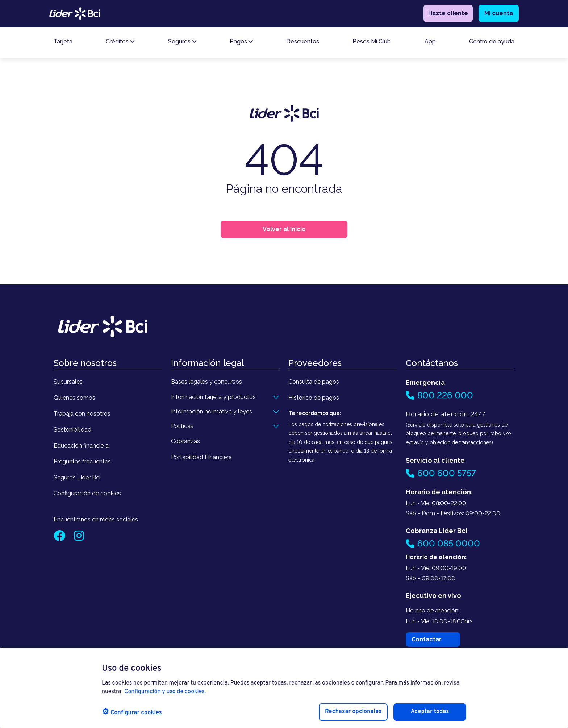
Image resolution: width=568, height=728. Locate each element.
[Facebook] (60, 538)
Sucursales (68, 382)
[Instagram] (79, 538)
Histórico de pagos (314, 398)
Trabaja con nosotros (82, 414)
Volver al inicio (284, 229)
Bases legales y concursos (206, 382)
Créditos (120, 43)
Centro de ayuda (492, 43)
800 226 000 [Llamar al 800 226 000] (439, 395)
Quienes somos (74, 398)
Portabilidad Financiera (201, 457)
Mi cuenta (499, 14)
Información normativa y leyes (212, 411)
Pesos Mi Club (372, 43)
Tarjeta (63, 43)
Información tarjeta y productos (213, 397)
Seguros (182, 43)
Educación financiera (81, 446)
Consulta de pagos (314, 382)
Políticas (182, 426)
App (430, 43)
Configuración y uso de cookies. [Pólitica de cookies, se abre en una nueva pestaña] (165, 692)
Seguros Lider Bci (77, 477)
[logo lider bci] (75, 14)
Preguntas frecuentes (82, 461)
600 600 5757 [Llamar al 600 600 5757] (441, 473)
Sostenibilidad (72, 430)
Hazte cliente (448, 14)
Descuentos (303, 43)
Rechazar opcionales (353, 712)
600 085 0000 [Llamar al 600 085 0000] (443, 543)
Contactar (427, 639)
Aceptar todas (430, 712)
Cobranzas (185, 441)
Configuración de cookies (87, 493)
